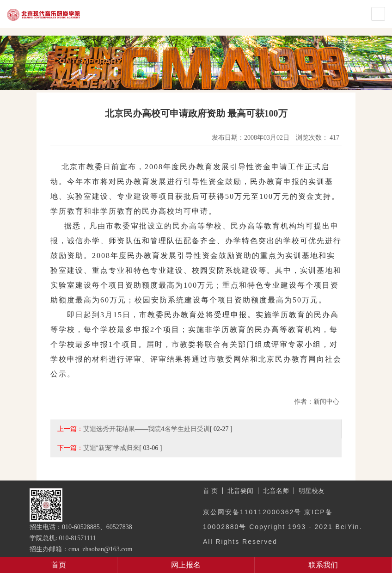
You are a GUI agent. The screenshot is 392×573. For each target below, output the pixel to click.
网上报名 (186, 565)
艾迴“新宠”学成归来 (111, 448)
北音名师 (276, 491)
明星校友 (312, 491)
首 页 (210, 491)
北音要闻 (240, 491)
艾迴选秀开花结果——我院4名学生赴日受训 (147, 429)
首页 (59, 565)
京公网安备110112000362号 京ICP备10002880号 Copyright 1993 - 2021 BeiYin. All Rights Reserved (282, 527)
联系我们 (323, 565)
